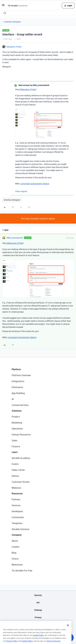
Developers (17, 511)
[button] (3, 6)
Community (18, 517)
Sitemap (38, 610)
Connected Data (20, 405)
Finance (16, 446)
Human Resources (21, 435)
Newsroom (17, 565)
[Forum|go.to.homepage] (18, 6)
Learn (15, 452)
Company (17, 535)
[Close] (68, 629)
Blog (14, 553)
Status (15, 559)
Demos (15, 476)
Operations (17, 429)
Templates (17, 523)
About (15, 541)
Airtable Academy (21, 458)
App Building (18, 393)
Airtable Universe (20, 529)
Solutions (17, 411)
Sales (14, 440)
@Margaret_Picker (28, 89)
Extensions (17, 387)
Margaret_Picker (14, 47)
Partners (16, 499)
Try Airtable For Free (22, 571)
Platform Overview (21, 375)
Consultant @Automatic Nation (35, 184)
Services (16, 505)
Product (16, 417)
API (38, 603)
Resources (17, 493)
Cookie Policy (38, 639)
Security (38, 595)
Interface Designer (13, 22)
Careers (16, 547)
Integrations (18, 381)
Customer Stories (21, 482)
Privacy (38, 617)
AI (13, 399)
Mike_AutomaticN (15, 238)
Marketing (17, 423)
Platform (16, 369)
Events (15, 464)
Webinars (16, 488)
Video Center (18, 470)
